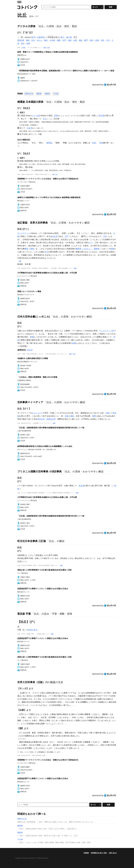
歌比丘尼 (41, 419)
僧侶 (28, 40)
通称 (72, 416)
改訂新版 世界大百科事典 (33, 223)
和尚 (92, 40)
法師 (70, 40)
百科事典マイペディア (30, 402)
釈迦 (32, 337)
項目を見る (33, 630)
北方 (47, 252)
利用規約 (86, 853)
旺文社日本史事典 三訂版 (32, 541)
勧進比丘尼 (51, 419)
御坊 (46, 40)
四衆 (112, 249)
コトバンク (27, 7)
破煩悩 (49, 143)
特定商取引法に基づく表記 (99, 853)
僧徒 (81, 40)
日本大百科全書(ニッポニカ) (34, 317)
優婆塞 (47, 94)
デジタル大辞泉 (26, 26)
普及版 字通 (24, 614)
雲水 (23, 43)
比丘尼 (30, 128)
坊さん (40, 40)
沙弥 (105, 236)
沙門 (64, 40)
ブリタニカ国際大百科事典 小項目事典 (39, 471)
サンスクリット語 (107, 331)
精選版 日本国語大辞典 (30, 102)
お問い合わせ (113, 853)
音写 (33, 37)
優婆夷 (39, 94)
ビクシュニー (37, 413)
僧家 (59, 40)
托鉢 (101, 143)
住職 (97, 40)
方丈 (108, 40)
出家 (75, 40)
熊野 (94, 416)
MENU (19, 2)
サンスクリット (24, 233)
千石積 (56, 94)
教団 (26, 249)
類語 (20, 40)
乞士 (45, 119)
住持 (102, 40)
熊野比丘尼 (29, 94)
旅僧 (28, 43)
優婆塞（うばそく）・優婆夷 (88, 249)
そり (91, 243)
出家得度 (41, 37)
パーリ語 (36, 116)
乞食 (94, 143)
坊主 (33, 40)
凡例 (48, 48)
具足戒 (102, 116)
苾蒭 (56, 116)
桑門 (86, 40)
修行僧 (69, 37)
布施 (74, 343)
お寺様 (52, 40)
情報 (45, 48)
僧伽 (32, 249)
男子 (63, 37)
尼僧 (67, 416)
